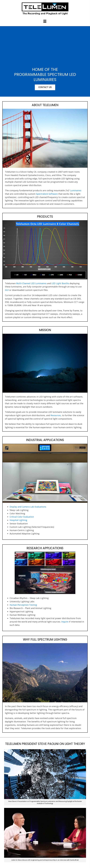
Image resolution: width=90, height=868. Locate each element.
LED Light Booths (60, 283)
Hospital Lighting (18, 520)
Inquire (65, 622)
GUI (7, 290)
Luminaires (76, 190)
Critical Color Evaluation (22, 517)
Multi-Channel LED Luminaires (31, 283)
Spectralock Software (47, 194)
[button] (45, 87)
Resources (56, 415)
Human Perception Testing (23, 605)
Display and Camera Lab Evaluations (28, 507)
